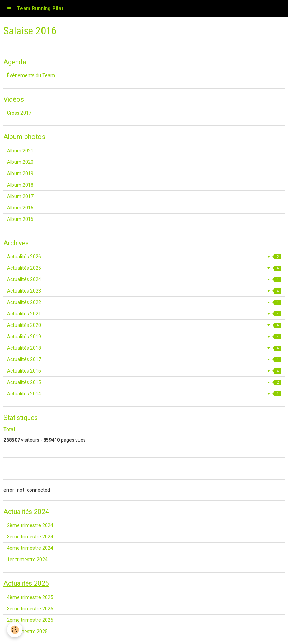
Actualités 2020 (144, 325)
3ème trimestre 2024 (30, 537)
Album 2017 (20, 196)
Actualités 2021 (144, 314)
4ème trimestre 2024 (30, 548)
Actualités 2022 (144, 302)
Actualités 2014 (144, 394)
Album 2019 (20, 173)
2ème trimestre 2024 (30, 525)
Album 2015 (20, 219)
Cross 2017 (19, 113)
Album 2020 (20, 162)
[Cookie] (15, 630)
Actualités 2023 (144, 291)
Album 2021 (20, 151)
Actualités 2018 (144, 348)
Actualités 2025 (144, 268)
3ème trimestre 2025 (30, 609)
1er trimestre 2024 (27, 560)
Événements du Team (31, 75)
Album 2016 (20, 208)
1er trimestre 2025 (27, 632)
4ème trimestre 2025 (30, 597)
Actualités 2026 (144, 257)
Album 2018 (20, 185)
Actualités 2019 (144, 337)
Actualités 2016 (144, 371)
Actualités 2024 (144, 279)
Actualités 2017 (144, 359)
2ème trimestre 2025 (30, 620)
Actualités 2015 (144, 382)
